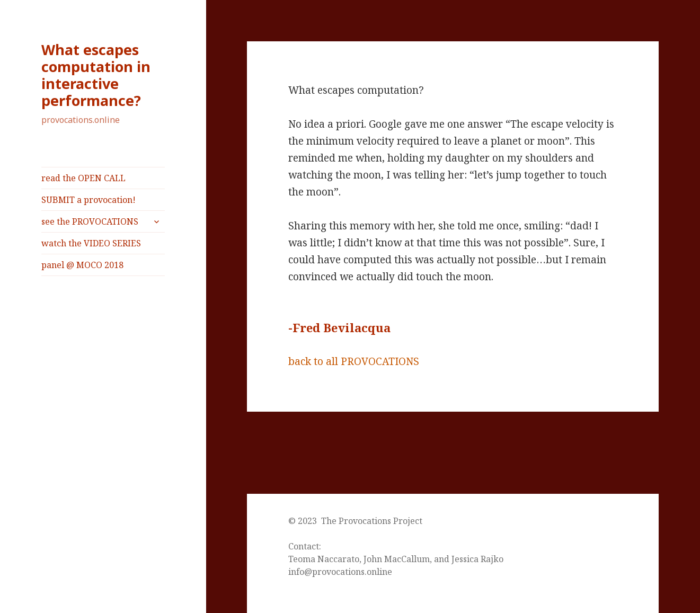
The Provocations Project (372, 521)
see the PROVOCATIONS (90, 221)
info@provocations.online (340, 572)
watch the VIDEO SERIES (91, 243)
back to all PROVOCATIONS (354, 361)
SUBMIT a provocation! (88, 200)
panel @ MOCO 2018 (82, 265)
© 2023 (305, 521)
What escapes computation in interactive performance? (96, 75)
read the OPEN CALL (83, 178)
